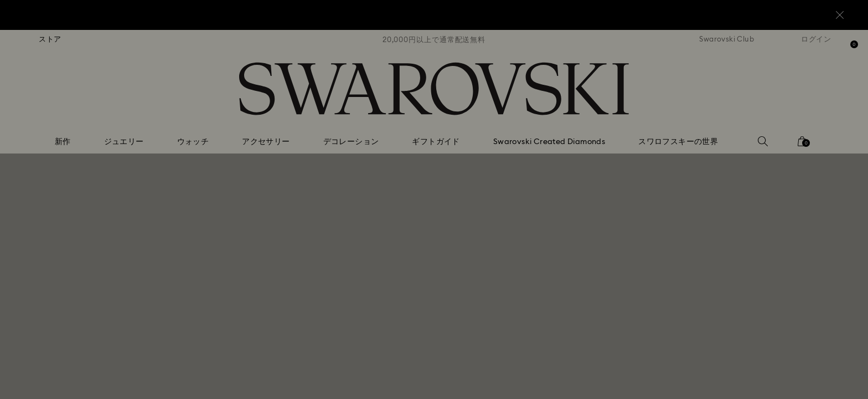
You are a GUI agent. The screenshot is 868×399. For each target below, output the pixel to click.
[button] (616, 134)
